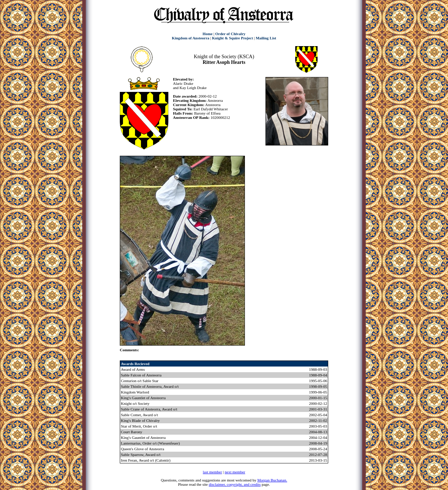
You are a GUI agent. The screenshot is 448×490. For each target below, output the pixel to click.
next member (235, 472)
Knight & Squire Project (232, 38)
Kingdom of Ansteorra (191, 38)
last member (212, 472)
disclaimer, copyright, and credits (235, 484)
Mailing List (266, 38)
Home (207, 34)
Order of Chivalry (230, 34)
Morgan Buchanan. (272, 480)
